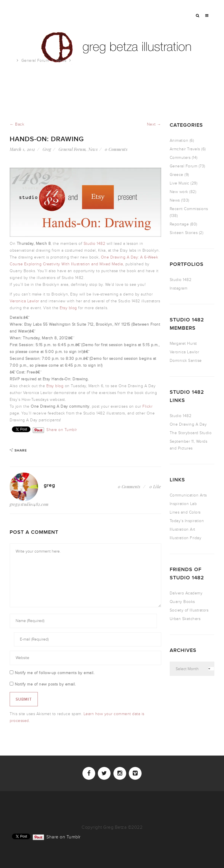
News (61, 60)
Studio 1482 (95, 244)
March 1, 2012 (22, 149)
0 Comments (116, 149)
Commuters (180, 158)
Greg (47, 149)
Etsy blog (68, 308)
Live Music (180, 183)
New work (179, 192)
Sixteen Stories (184, 233)
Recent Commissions (189, 209)
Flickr (147, 406)
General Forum (35, 60)
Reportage (179, 224)
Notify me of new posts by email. (45, 684)
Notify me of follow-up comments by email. (55, 673)
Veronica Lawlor (24, 301)
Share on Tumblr (62, 429)
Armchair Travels (185, 149)
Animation (179, 140)
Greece (177, 175)
